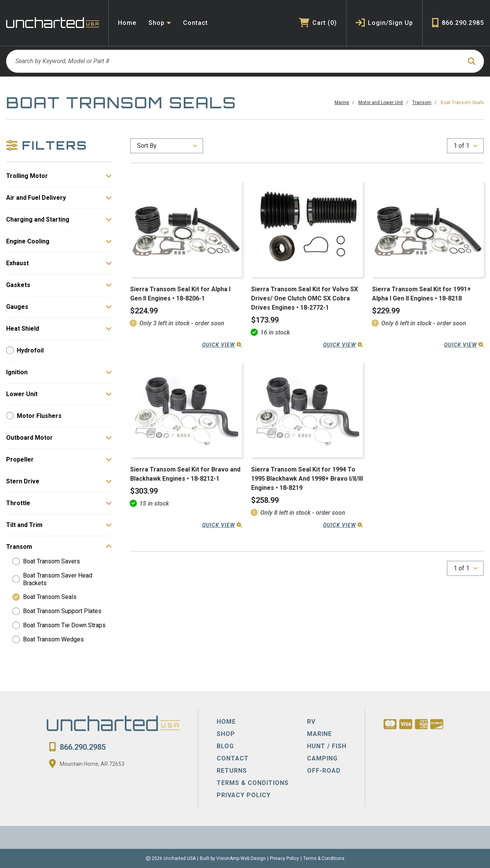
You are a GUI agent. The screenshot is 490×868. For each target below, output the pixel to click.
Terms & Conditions (324, 858)
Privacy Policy (284, 858)
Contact (195, 23)
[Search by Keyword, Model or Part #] (234, 61)
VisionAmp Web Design (241, 858)
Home (127, 23)
